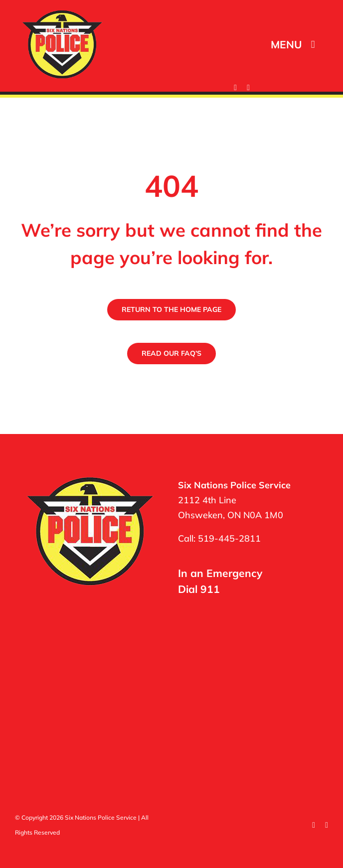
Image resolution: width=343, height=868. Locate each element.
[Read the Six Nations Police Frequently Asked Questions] (171, 354)
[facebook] (235, 88)
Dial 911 (199, 589)
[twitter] (248, 88)
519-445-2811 (229, 538)
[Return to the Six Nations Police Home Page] (171, 310)
